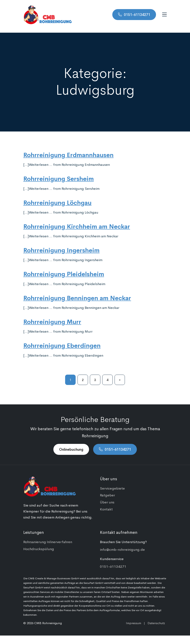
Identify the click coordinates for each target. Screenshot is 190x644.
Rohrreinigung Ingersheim (61, 250)
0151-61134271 (137, 14)
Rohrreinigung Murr (52, 321)
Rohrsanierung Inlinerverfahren (48, 542)
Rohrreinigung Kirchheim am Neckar (77, 226)
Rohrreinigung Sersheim (59, 178)
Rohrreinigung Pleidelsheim (64, 274)
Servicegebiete (112, 488)
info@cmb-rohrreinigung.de (122, 549)
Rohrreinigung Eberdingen (62, 345)
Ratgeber (107, 495)
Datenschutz (156, 623)
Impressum (134, 623)
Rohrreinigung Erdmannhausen (68, 154)
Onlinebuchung (71, 449)
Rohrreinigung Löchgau (57, 202)
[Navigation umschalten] (164, 14)
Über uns (107, 502)
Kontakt (106, 509)
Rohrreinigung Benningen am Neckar (77, 298)
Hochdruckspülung (39, 549)
